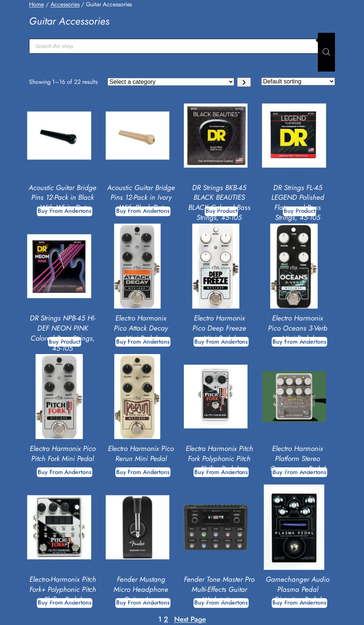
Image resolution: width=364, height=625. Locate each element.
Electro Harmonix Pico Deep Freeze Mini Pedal (219, 328)
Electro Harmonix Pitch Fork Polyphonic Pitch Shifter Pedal (219, 459)
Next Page (190, 619)
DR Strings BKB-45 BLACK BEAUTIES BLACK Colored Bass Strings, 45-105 (219, 203)
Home (36, 4)
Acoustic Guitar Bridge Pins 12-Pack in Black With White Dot (63, 198)
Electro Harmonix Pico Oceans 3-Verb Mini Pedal (298, 328)
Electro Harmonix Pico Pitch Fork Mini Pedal (63, 454)
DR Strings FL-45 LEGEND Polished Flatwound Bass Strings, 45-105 (298, 203)
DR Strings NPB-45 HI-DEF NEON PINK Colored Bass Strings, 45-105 (63, 333)
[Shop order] (298, 81)
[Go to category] (244, 82)
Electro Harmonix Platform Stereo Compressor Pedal (298, 459)
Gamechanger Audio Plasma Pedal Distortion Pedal (298, 589)
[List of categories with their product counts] (171, 82)
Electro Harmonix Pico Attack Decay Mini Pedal (141, 328)
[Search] (326, 52)
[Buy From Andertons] (64, 472)
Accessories (65, 4)
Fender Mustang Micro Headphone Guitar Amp (141, 589)
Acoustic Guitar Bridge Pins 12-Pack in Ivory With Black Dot (141, 198)
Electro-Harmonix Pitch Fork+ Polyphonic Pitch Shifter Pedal (63, 589)
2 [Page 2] (166, 619)
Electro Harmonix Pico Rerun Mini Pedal (141, 454)
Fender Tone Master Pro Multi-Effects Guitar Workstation (219, 589)
